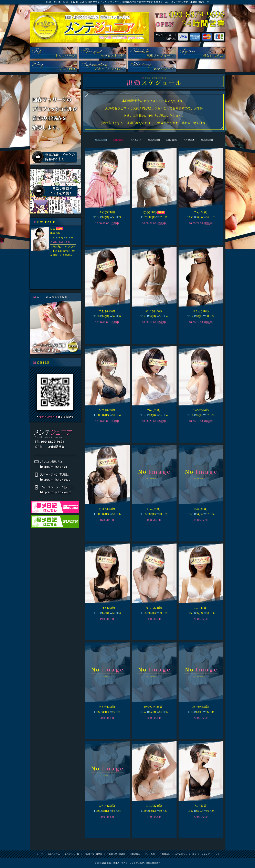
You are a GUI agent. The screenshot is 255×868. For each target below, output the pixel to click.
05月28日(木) (189, 140)
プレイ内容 (53, 66)
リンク (216, 854)
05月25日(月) (136, 140)
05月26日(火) (154, 140)
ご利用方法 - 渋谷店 (116, 854)
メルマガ (205, 854)
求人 (194, 854)
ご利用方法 (103, 66)
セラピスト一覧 (103, 53)
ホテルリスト (152, 66)
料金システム (201, 53)
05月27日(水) (172, 140)
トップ (53, 53)
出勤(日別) (152, 53)
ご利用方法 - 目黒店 (93, 854)
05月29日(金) (207, 140)
